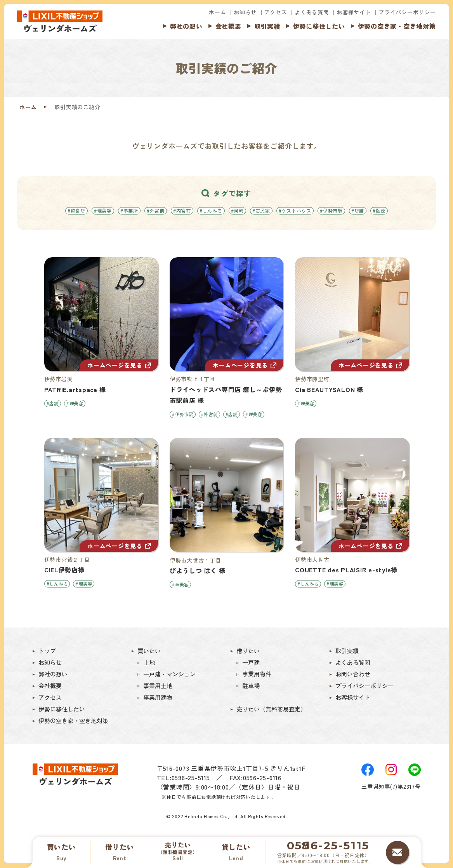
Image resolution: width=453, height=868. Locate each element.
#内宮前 (182, 210)
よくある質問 (312, 12)
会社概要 (228, 26)
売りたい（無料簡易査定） (271, 710)
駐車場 (251, 687)
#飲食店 (76, 210)
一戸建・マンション (169, 675)
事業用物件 (257, 675)
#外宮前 (156, 210)
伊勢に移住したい (319, 26)
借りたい (248, 652)
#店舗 (358, 210)
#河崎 (237, 210)
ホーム (217, 12)
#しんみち (211, 210)
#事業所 (129, 210)
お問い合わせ (353, 675)
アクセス (276, 12)
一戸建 (251, 664)
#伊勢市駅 (331, 210)
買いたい (149, 652)
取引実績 (267, 26)
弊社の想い (186, 26)
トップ (47, 652)
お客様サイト (354, 12)
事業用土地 (158, 687)
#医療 (379, 210)
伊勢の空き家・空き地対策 (397, 26)
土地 (149, 664)
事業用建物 (158, 699)
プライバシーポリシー (407, 12)
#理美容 (103, 210)
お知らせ (245, 12)
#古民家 (261, 210)
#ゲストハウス (295, 210)
